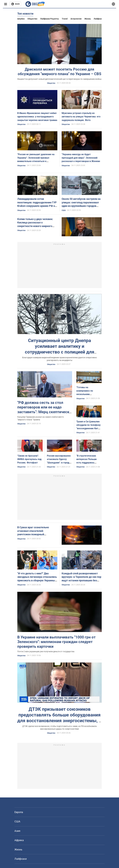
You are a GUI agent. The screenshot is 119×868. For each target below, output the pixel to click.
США (64, 210)
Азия (17, 831)
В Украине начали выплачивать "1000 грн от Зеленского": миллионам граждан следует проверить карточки (56, 642)
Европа (19, 812)
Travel (65, 19)
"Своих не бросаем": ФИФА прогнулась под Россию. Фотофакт (29, 459)
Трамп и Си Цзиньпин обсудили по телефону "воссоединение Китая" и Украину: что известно (89, 428)
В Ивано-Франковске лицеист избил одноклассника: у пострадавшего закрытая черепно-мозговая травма (37, 117)
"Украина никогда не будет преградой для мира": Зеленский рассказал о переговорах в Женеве (81, 158)
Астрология (76, 19)
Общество (32, 19)
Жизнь (88, 19)
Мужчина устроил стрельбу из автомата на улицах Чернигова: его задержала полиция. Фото (81, 117)
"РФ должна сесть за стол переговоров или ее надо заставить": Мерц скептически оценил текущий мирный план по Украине (44, 412)
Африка (19, 840)
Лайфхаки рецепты (50, 19)
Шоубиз (21, 19)
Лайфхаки (98, 19)
